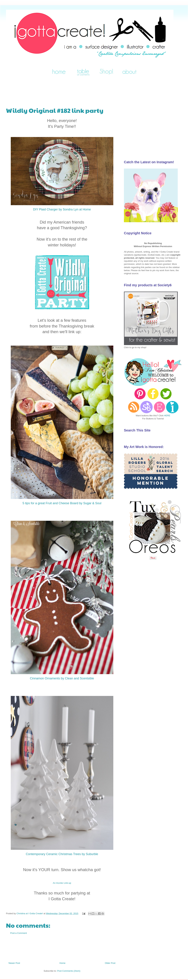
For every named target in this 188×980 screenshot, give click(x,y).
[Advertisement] (68, 90)
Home (62, 963)
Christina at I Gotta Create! (30, 913)
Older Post (110, 963)
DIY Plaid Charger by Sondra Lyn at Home (62, 209)
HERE (167, 416)
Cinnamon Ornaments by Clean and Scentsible (62, 678)
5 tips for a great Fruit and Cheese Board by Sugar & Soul (62, 503)
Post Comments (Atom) (69, 971)
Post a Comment (19, 933)
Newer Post (14, 963)
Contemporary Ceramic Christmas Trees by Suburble (62, 854)
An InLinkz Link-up (62, 883)
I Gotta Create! (10, 14)
